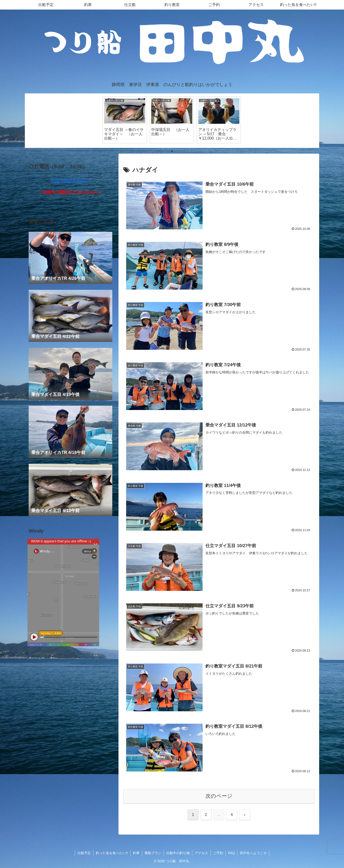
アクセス (201, 853)
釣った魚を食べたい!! (112, 853)
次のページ (219, 796)
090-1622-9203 (71, 180)
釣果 (136, 853)
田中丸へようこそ (253, 853)
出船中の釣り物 (178, 853)
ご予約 (218, 853)
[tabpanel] (125, 120)
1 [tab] (172, 151)
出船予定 (84, 853)
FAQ (231, 853)
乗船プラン (153, 853)
